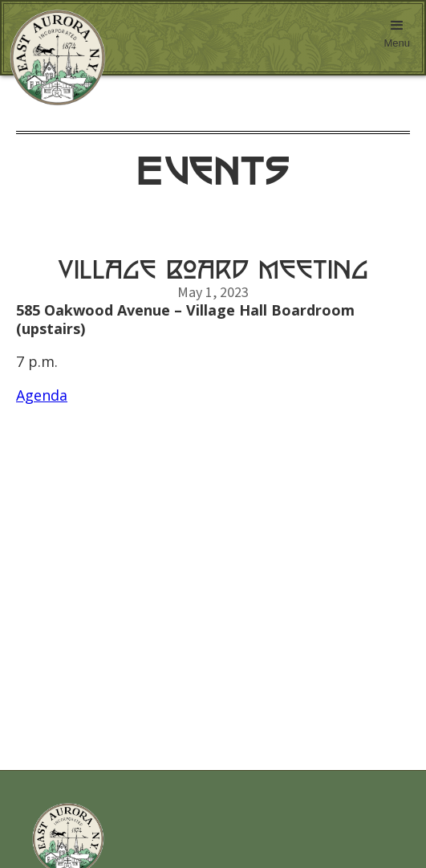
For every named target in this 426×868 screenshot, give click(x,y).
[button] (397, 38)
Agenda (42, 395)
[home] (54, 58)
